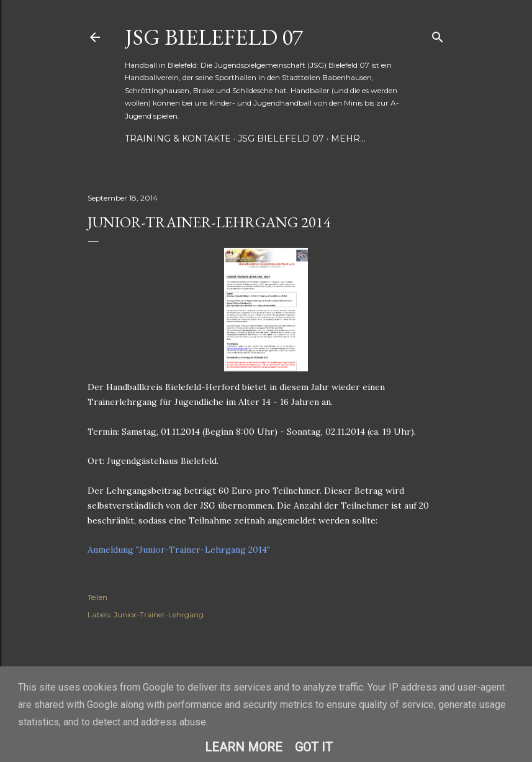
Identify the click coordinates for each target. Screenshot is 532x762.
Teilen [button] (97, 597)
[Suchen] (438, 34)
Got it (314, 747)
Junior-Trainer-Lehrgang (159, 615)
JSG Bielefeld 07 (214, 37)
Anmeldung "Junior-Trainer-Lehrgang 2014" (179, 550)
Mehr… (348, 138)
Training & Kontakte (178, 138)
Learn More (244, 747)
